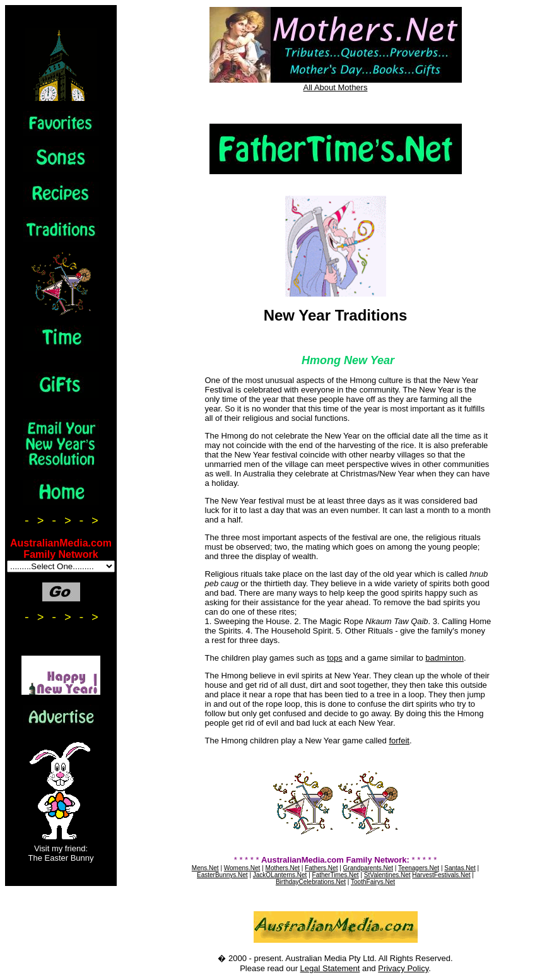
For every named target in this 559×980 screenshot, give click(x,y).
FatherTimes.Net (336, 875)
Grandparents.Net (368, 868)
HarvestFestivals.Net (441, 875)
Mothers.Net (283, 868)
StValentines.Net (387, 875)
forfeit (399, 741)
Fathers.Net (321, 868)
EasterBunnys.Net (222, 875)
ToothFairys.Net (373, 882)
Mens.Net (205, 868)
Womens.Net (242, 868)
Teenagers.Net (419, 868)
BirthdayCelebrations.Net (311, 882)
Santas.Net (460, 868)
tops (335, 658)
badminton (444, 658)
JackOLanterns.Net (280, 875)
